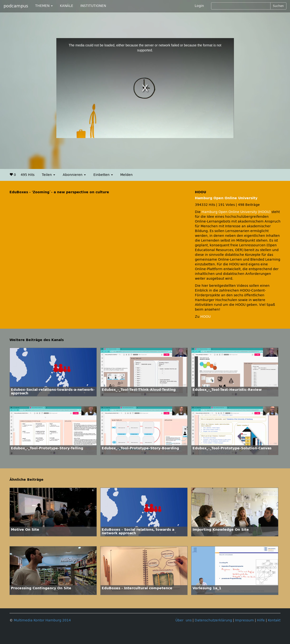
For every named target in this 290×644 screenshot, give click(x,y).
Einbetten (103, 175)
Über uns (184, 620)
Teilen (48, 175)
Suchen (278, 6)
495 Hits (28, 175)
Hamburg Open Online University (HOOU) (236, 212)
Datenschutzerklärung (213, 620)
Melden (126, 175)
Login (199, 6)
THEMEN (44, 6)
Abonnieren (74, 175)
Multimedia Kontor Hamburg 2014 (42, 620)
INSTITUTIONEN (93, 6)
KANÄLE (67, 6)
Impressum (244, 620)
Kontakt (274, 620)
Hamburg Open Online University (226, 198)
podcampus (16, 6)
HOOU (205, 317)
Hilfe (261, 620)
